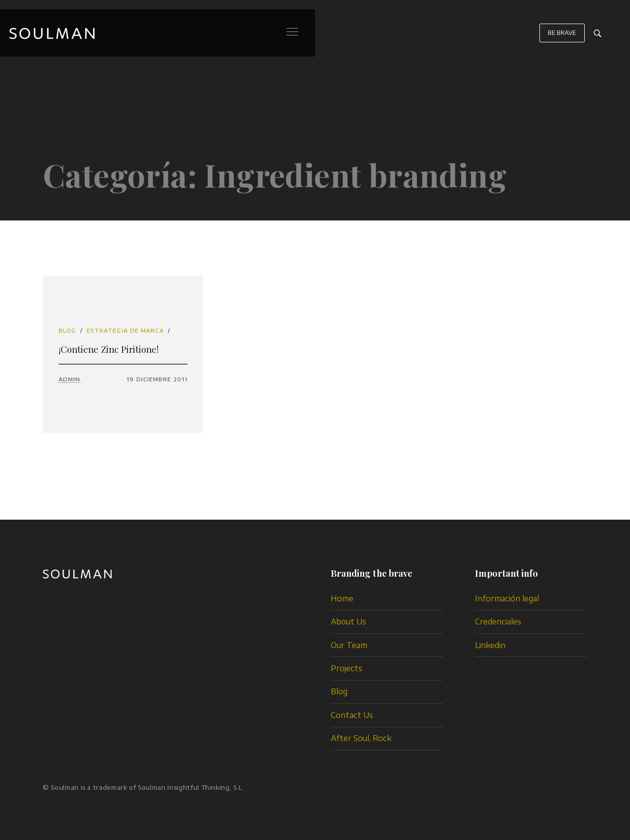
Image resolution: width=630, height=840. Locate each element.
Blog (67, 330)
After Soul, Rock (361, 738)
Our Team (349, 645)
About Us (348, 622)
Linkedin (490, 645)
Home (342, 598)
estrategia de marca (125, 330)
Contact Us (352, 715)
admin (70, 379)
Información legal (507, 598)
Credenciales (498, 622)
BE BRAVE (562, 38)
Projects (346, 668)
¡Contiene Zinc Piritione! (109, 349)
